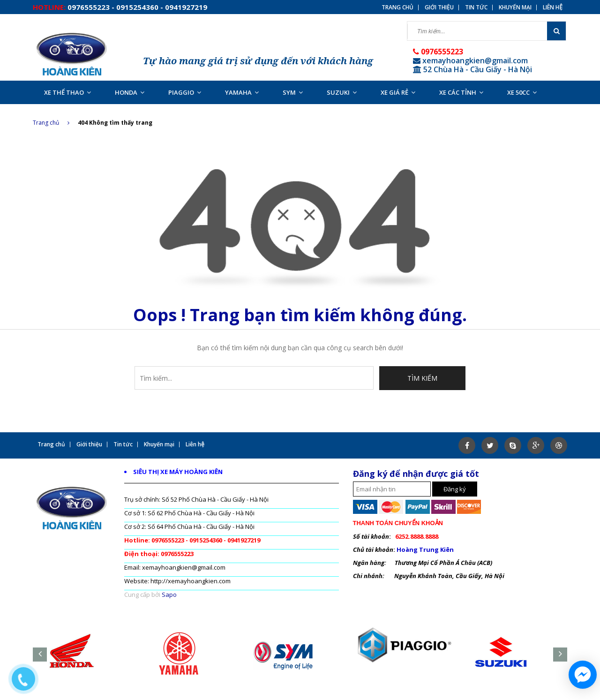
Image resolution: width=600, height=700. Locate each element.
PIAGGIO (185, 92)
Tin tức (476, 8)
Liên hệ (553, 8)
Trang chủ (51, 123)
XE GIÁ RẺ (398, 92)
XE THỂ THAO (67, 92)
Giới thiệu (439, 8)
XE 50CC (522, 92)
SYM (293, 92)
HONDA (130, 92)
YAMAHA (242, 92)
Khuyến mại (515, 8)
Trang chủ (397, 8)
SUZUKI (342, 92)
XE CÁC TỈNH (461, 92)
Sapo (169, 595)
